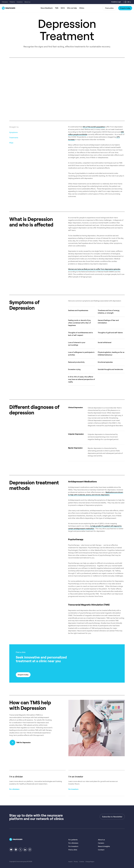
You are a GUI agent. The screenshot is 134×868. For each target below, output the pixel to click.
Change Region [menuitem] (90, 862)
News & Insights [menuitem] (104, 846)
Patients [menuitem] (12, 2)
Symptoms (13, 132)
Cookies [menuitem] (82, 862)
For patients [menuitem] (73, 840)
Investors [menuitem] (20, 2)
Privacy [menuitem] (76, 862)
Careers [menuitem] (101, 843)
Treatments (14, 138)
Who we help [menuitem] (72, 8)
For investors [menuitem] (73, 846)
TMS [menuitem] (57, 8)
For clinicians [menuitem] (73, 843)
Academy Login (116, 2)
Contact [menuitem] (101, 850)
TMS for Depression (24, 743)
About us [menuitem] (27, 2)
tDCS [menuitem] (63, 8)
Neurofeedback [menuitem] (47, 8)
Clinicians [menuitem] (5, 2)
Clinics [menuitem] (82, 8)
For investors (73, 789)
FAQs (11, 143)
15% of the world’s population (94, 127)
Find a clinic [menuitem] (73, 850)
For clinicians (14, 789)
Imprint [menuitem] (70, 862)
